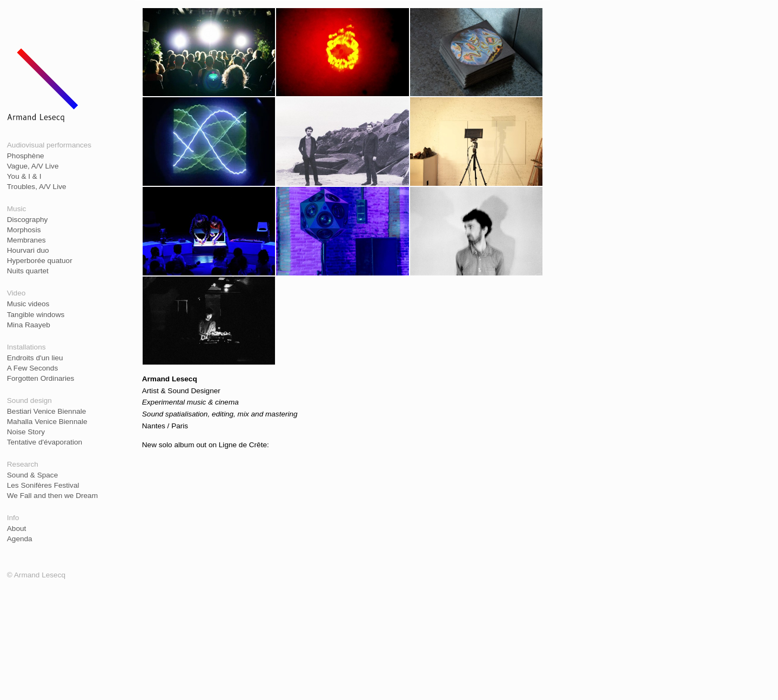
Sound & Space (32, 475)
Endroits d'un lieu (35, 358)
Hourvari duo (28, 250)
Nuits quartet (28, 271)
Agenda (20, 539)
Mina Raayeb (29, 325)
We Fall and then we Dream (52, 496)
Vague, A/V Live (33, 166)
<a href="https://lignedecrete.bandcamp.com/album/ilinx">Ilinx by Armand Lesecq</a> (343, 568)
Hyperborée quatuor (40, 261)
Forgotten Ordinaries (41, 378)
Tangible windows (36, 315)
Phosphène (26, 156)
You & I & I (24, 176)
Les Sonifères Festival (43, 485)
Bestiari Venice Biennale (47, 411)
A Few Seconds (32, 368)
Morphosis (24, 230)
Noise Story (26, 432)
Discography (28, 220)
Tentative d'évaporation (45, 442)
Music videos (28, 304)
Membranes (26, 240)
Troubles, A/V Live (37, 187)
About (17, 529)
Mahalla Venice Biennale (47, 422)
